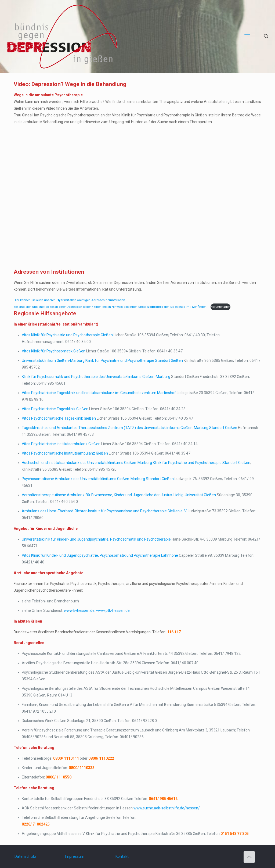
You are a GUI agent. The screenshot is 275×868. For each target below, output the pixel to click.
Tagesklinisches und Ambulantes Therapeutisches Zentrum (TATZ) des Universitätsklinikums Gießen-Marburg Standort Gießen (129, 428)
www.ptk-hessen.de (113, 610)
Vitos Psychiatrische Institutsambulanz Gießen (61, 444)
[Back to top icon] (249, 857)
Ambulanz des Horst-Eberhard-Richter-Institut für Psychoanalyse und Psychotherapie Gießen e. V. (104, 511)
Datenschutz (25, 856)
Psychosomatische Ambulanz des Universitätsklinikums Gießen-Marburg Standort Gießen (98, 479)
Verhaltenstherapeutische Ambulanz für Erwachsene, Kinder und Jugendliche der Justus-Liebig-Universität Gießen (119, 495)
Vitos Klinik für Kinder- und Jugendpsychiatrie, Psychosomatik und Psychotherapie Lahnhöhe (100, 555)
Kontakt (122, 856)
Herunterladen (220, 307)
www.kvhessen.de (79, 610)
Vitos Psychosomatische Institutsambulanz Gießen (65, 453)
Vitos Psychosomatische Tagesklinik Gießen (59, 418)
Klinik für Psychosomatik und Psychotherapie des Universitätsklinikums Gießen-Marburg (96, 377)
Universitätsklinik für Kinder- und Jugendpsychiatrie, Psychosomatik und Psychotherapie (96, 539)
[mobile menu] (247, 36)
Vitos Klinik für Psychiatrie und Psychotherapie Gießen (67, 335)
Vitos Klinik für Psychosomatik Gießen (54, 351)
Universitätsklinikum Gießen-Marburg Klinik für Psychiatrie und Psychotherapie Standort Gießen (102, 360)
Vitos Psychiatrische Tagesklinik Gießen (55, 409)
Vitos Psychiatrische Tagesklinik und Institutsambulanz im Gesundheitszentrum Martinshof (99, 393)
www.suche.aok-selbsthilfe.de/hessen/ (167, 808)
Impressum (75, 856)
